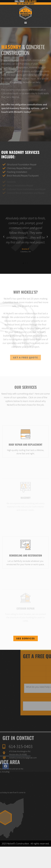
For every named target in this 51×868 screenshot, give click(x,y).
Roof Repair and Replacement (25, 459)
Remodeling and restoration (26, 570)
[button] (25, 23)
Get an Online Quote (26, 3)
